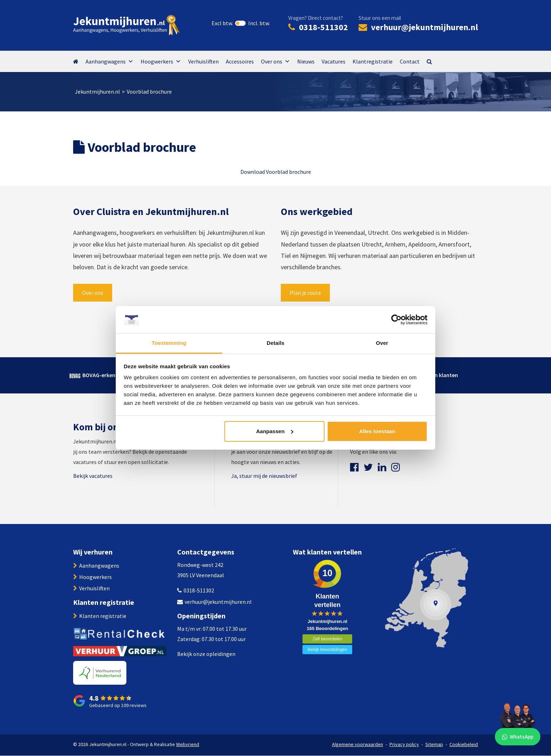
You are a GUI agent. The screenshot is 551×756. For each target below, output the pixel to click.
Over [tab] (382, 343)
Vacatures (334, 61)
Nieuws (306, 61)
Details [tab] (275, 343)
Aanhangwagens (110, 61)
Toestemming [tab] (169, 343)
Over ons (275, 61)
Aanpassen (275, 431)
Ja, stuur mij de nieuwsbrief (264, 476)
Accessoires (240, 61)
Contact (410, 61)
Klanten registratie (103, 616)
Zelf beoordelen (328, 639)
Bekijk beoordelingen (328, 650)
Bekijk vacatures (93, 476)
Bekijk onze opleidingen (206, 654)
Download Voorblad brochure (276, 172)
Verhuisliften (203, 61)
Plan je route (305, 293)
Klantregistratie (373, 61)
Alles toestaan (377, 431)
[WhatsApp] (518, 723)
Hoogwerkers (161, 61)
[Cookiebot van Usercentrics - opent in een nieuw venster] (396, 320)
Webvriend (188, 744)
